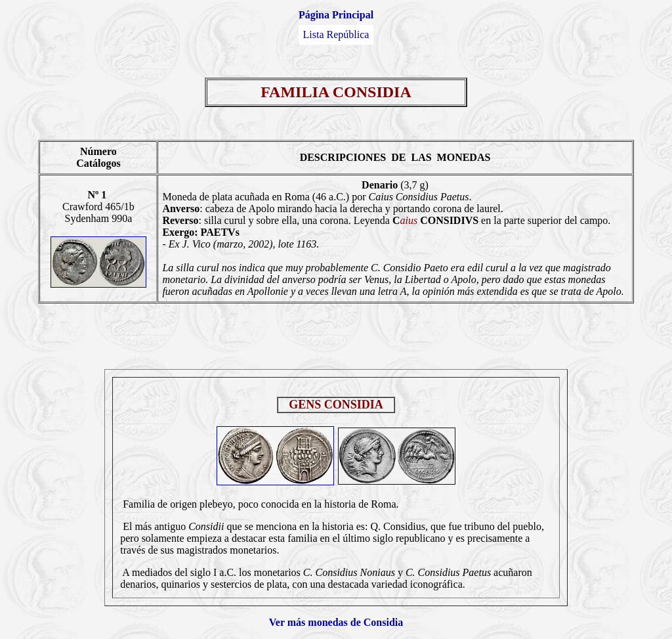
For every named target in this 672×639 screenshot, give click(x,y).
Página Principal (336, 15)
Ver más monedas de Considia (336, 622)
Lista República (336, 34)
